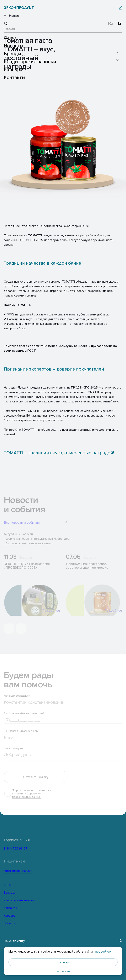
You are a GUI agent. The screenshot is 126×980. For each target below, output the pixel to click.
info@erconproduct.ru (31, 871)
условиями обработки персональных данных (27, 798)
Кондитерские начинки (19, 900)
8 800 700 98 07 (24, 849)
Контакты (10, 908)
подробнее (103, 952)
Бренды (9, 893)
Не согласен (63, 972)
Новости (10, 923)
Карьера (9, 916)
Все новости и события (36, 524)
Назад (14, 16)
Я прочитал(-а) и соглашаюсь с (32, 796)
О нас (8, 885)
